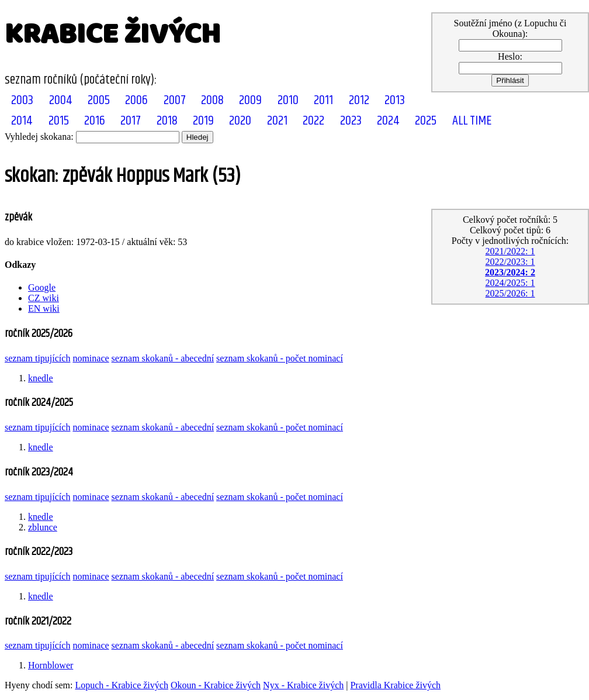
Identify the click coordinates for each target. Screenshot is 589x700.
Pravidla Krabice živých (395, 685)
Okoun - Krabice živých (216, 685)
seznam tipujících (37, 358)
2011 (323, 100)
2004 (61, 100)
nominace (91, 358)
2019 (203, 121)
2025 (426, 121)
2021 (277, 121)
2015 (59, 121)
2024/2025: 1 (510, 283)
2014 (22, 121)
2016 (95, 121)
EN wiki (44, 308)
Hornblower (51, 665)
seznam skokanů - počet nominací (280, 358)
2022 (313, 121)
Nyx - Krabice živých (303, 685)
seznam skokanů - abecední (163, 358)
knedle (41, 378)
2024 (388, 121)
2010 (288, 100)
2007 (175, 100)
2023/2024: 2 (510, 272)
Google (42, 287)
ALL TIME (472, 121)
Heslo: (510, 56)
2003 (22, 100)
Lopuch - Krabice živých (121, 685)
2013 (395, 100)
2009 (250, 100)
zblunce (43, 527)
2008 (212, 100)
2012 (359, 100)
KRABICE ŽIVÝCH (112, 35)
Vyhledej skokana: (39, 137)
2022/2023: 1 (510, 262)
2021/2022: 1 (510, 251)
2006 (136, 100)
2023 (351, 121)
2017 (131, 121)
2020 (240, 121)
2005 (99, 100)
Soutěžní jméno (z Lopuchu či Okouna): (510, 28)
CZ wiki (44, 298)
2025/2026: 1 (510, 293)
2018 (167, 121)
